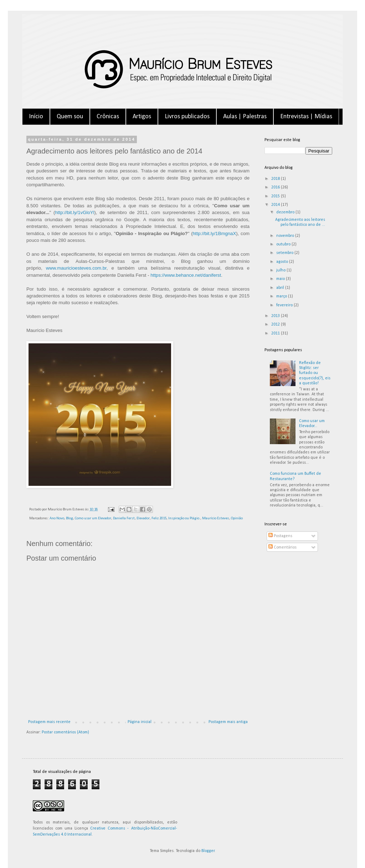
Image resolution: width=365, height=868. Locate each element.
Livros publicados (187, 117)
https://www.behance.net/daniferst (186, 275)
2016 (276, 187)
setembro (285, 253)
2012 (276, 324)
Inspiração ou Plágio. (184, 518)
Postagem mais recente (49, 722)
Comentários (282, 547)
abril (281, 288)
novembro (286, 236)
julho (281, 270)
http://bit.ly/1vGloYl (75, 212)
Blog (70, 518)
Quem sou (70, 117)
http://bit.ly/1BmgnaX (215, 233)
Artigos (142, 117)
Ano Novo (57, 518)
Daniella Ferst (124, 518)
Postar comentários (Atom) (65, 732)
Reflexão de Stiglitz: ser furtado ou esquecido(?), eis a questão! (315, 373)
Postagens (280, 536)
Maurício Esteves (216, 518)
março (282, 296)
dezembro (286, 212)
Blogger (208, 851)
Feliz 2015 (159, 518)
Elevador (143, 518)
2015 (276, 196)
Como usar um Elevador (93, 518)
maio (281, 279)
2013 (276, 316)
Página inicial (140, 722)
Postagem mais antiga (228, 722)
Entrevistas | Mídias (306, 117)
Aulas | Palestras (245, 117)
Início (36, 117)
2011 (276, 333)
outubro (284, 244)
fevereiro (285, 305)
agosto (283, 262)
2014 (276, 205)
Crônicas (108, 117)
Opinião (237, 518)
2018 (276, 179)
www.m (54, 268)
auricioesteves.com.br (84, 268)
